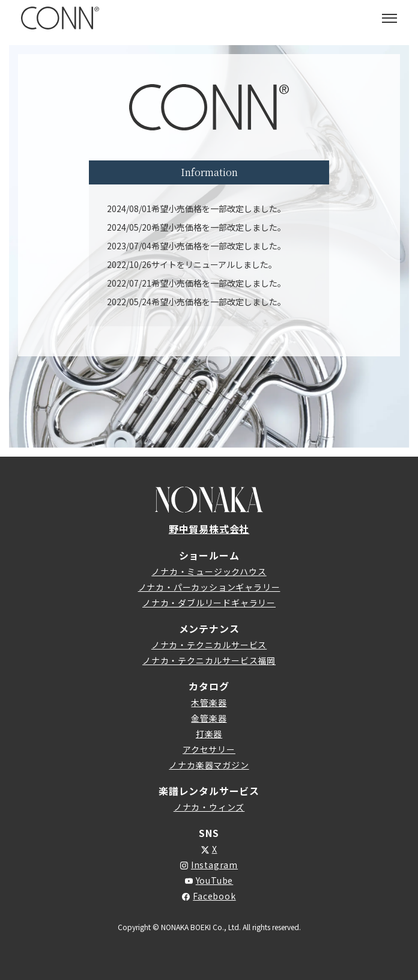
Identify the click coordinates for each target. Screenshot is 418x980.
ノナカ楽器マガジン (209, 765)
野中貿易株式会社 (209, 529)
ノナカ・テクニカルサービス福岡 (209, 660)
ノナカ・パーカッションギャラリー (209, 587)
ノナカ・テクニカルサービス (209, 645)
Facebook (214, 896)
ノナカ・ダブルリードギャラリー (209, 603)
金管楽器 (209, 718)
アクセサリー (209, 749)
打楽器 (209, 734)
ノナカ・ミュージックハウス (209, 571)
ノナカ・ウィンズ (209, 807)
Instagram (214, 865)
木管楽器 (209, 702)
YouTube (215, 880)
